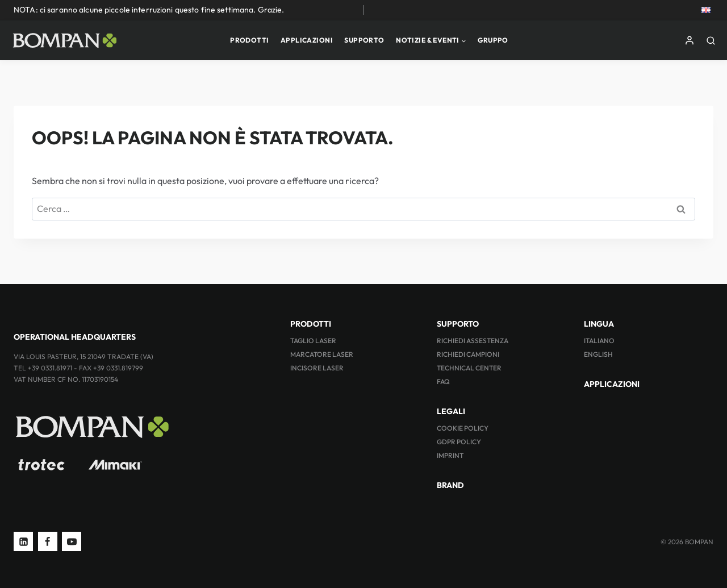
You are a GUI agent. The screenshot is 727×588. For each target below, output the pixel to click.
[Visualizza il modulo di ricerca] (714, 41)
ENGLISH (598, 354)
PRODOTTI (249, 40)
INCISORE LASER (317, 368)
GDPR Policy (459, 442)
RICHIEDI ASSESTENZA (473, 341)
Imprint (450, 455)
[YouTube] (72, 541)
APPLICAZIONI (307, 40)
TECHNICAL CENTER (469, 368)
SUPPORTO (364, 40)
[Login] (690, 41)
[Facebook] (48, 541)
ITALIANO (599, 341)
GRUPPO (493, 40)
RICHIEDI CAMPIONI (468, 354)
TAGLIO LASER (313, 341)
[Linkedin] (23, 541)
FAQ (443, 381)
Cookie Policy (463, 428)
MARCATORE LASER (322, 354)
